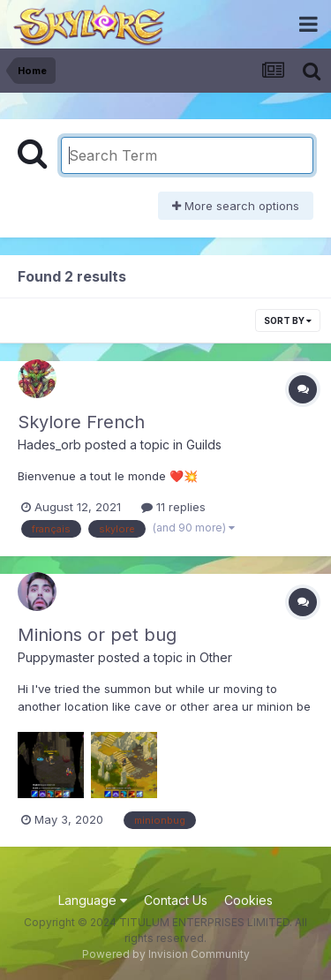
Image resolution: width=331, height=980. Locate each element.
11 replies (173, 507)
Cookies (248, 900)
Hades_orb (49, 445)
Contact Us (176, 900)
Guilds (204, 445)
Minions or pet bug (97, 635)
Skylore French (81, 422)
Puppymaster (56, 657)
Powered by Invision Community (166, 954)
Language (93, 900)
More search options (236, 206)
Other (216, 657)
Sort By (288, 320)
